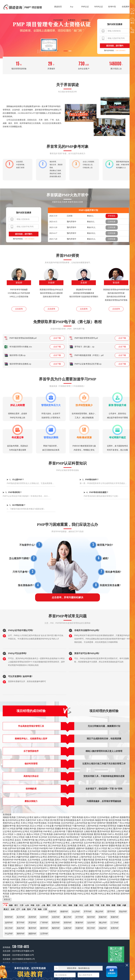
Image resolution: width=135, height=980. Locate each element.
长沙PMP (43, 837)
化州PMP (44, 917)
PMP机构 (21, 871)
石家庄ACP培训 (19, 885)
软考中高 (112, 7)
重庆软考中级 (97, 863)
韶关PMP (56, 923)
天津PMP (102, 880)
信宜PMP (56, 917)
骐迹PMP (43, 891)
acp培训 (106, 882)
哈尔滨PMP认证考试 (15, 820)
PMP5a (74, 865)
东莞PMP (114, 928)
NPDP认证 (99, 7)
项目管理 (67, 854)
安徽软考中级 (25, 868)
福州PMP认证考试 (104, 829)
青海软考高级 (92, 854)
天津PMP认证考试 (115, 840)
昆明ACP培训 (61, 860)
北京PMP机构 (88, 820)
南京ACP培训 (83, 888)
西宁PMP (88, 882)
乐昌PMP (52, 912)
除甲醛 (19, 829)
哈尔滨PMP (33, 846)
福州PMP (52, 817)
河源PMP (79, 928)
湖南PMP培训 (32, 891)
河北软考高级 (54, 823)
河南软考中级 (30, 829)
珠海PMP (79, 923)
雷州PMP (9, 917)
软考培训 (116, 894)
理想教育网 (112, 823)
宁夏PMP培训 (79, 826)
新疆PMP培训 (64, 865)
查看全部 (7, 899)
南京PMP (43, 871)
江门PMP (114, 923)
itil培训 (123, 888)
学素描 (11, 865)
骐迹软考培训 (68, 880)
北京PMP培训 (67, 823)
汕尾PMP (67, 928)
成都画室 (71, 848)
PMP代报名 (15, 880)
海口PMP (59, 863)
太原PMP (97, 837)
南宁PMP (12, 863)
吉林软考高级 (32, 871)
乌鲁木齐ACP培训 (85, 851)
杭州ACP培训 (90, 817)
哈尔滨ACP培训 (45, 882)
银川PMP (92, 823)
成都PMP (80, 848)
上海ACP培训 (93, 846)
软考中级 (61, 891)
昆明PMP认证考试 (56, 857)
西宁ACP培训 (9, 829)
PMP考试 (126, 820)
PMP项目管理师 (55, 854)
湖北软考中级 (9, 854)
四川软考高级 (34, 877)
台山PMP (76, 912)
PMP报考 (44, 848)
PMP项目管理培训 (63, 826)
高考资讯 (81, 846)
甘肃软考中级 (52, 874)
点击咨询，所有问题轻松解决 (67, 597)
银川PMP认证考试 (81, 874)
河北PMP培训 (64, 871)
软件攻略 (21, 848)
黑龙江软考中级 (47, 863)
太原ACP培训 (43, 820)
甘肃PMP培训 (16, 894)
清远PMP (103, 928)
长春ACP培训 (98, 865)
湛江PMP (9, 928)
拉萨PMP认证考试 (75, 882)
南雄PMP (64, 912)
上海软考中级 (88, 885)
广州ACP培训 (124, 823)
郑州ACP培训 (32, 848)
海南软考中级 (101, 820)
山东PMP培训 (81, 823)
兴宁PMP (79, 917)
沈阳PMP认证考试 (43, 888)
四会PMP (123, 912)
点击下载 (57, 338)
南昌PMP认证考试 (16, 891)
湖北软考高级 (115, 820)
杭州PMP (98, 882)
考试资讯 (119, 834)
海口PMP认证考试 (44, 840)
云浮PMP (44, 934)
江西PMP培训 (92, 826)
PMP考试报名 (40, 823)
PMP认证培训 (74, 877)
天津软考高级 (23, 854)
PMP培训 (50, 829)
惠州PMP (44, 928)
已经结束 (112, 222)
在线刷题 (85, 20)
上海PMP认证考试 (120, 871)
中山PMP (9, 934)
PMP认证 (85, 7)
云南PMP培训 (123, 851)
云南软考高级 (90, 831)
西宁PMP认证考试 (61, 843)
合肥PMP (115, 817)
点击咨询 (19, 309)
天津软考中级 (28, 840)
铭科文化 (10, 882)
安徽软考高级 (123, 826)
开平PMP (88, 912)
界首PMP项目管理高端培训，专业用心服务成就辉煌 (23, 7)
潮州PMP (21, 934)
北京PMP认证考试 (56, 837)
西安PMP (52, 891)
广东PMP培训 (85, 837)
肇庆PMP (32, 928)
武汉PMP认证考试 (117, 874)
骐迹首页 (58, 7)
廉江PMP (67, 917)
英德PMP (114, 917)
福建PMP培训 (47, 885)
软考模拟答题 (74, 885)
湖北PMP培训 (23, 826)
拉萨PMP (12, 848)
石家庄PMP (31, 820)
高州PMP (32, 917)
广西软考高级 (77, 817)
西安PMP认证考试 (23, 874)
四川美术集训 (72, 857)
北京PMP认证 (99, 857)
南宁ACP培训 (101, 851)
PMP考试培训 (72, 837)
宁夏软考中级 (74, 860)
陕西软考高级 (20, 851)
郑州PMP (90, 868)
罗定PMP (32, 923)
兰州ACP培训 (18, 837)
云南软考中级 (23, 843)
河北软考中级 (73, 834)
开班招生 (112, 216)
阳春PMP (103, 917)
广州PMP (52, 871)
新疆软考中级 (95, 871)
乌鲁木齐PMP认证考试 (105, 868)
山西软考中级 (79, 868)
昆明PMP (101, 823)
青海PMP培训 (57, 894)
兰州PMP (39, 880)
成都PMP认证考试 (38, 857)
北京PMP (21, 863)
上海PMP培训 (77, 843)
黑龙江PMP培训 (19, 877)
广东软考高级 (112, 857)
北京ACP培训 (101, 848)
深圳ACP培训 (70, 888)
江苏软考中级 (123, 868)
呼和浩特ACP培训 (38, 854)
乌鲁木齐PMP (32, 837)
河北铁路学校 (88, 877)
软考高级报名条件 (72, 820)
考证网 (94, 894)
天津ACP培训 (27, 823)
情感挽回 (89, 848)
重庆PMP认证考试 (119, 831)
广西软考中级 (100, 840)
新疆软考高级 (115, 846)
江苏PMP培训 (43, 894)
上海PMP (120, 891)
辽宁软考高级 (46, 834)
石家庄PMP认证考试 (33, 865)
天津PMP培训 (60, 848)
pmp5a (15, 868)
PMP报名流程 (115, 885)
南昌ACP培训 (33, 834)
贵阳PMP (91, 829)
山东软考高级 (48, 860)
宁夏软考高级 (88, 860)
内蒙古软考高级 (112, 888)
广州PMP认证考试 (108, 854)
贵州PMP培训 (28, 888)
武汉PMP (104, 874)
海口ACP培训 (114, 848)
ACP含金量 (48, 826)
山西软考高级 (61, 885)
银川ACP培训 (20, 846)
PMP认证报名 (84, 863)
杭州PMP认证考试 (21, 831)
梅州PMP (56, 928)
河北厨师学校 (36, 831)
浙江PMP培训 (54, 846)
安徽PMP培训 (61, 877)
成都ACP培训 (73, 840)
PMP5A (111, 834)
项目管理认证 (36, 843)
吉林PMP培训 (60, 834)
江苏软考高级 (63, 817)
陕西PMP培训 (117, 882)
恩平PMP (111, 912)
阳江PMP (91, 928)
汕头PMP (91, 923)
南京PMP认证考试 (77, 829)
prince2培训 (58, 888)
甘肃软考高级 (101, 877)
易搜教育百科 (47, 877)
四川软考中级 (57, 820)
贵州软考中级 (101, 860)
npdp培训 (32, 882)
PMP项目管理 (79, 854)
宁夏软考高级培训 (75, 831)
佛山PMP (103, 923)
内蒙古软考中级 (116, 877)
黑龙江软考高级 (69, 846)
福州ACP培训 (40, 817)
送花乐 (18, 840)
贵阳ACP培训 (65, 868)
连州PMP (9, 923)
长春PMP (104, 846)
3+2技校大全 (20, 834)
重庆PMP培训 (104, 831)
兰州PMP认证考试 (25, 817)
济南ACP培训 (27, 880)
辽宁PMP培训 (38, 874)
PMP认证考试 (84, 894)
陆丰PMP (91, 917)
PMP (51, 848)
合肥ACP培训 (86, 840)
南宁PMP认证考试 (79, 871)
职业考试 (10, 840)
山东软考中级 (59, 831)
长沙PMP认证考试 (52, 880)
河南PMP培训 (21, 882)
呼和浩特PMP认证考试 (65, 851)
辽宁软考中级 (34, 885)
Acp (71, 7)
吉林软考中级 (9, 871)
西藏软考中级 (61, 829)
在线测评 (126, 7)
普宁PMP (21, 923)
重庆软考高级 (100, 834)
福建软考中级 (9, 826)
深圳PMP (121, 854)
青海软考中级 (97, 888)
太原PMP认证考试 (107, 891)
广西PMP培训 (14, 888)
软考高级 (124, 857)
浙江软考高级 (108, 843)
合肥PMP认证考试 (113, 863)
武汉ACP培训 (36, 826)
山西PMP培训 (120, 865)
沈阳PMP (71, 891)
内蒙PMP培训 (23, 857)
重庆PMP (117, 829)
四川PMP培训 (32, 863)
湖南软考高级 (9, 817)
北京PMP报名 (103, 817)
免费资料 (72, 20)
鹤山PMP (99, 912)
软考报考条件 (122, 843)
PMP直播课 (58, 20)
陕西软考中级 (70, 863)
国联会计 (19, 865)
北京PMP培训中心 (40, 868)
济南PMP (41, 829)
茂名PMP (21, 928)
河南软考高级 (87, 834)
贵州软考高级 (70, 894)
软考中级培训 (59, 840)
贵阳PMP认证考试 (11, 823)
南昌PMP (94, 874)
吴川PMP (21, 917)
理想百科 (54, 868)
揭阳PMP (32, 934)
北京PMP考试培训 (110, 837)
